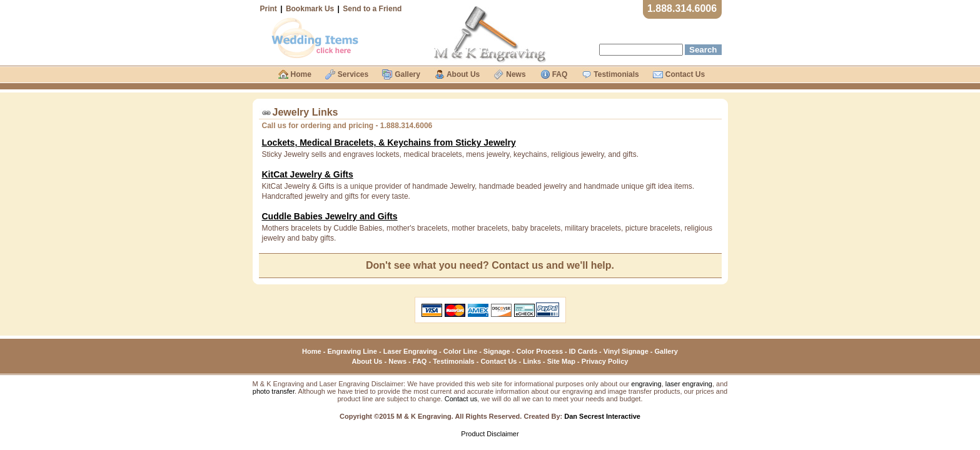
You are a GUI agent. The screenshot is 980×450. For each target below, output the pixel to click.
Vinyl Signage (626, 351)
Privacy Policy (605, 361)
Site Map (561, 361)
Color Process (539, 351)
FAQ (420, 361)
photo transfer (274, 391)
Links (532, 361)
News (397, 361)
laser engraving (689, 384)
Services (353, 74)
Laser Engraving (410, 351)
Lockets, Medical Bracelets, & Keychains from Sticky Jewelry (389, 142)
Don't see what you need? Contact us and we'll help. (490, 265)
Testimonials (453, 361)
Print (269, 9)
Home (312, 351)
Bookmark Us (310, 9)
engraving (646, 384)
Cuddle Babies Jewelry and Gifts (330, 216)
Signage (497, 351)
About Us (367, 361)
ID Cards (583, 351)
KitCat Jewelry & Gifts (308, 174)
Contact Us (498, 361)
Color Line (460, 351)
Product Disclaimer (490, 434)
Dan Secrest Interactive (602, 416)
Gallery (666, 351)
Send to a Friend (372, 9)
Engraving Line (352, 351)
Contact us (461, 399)
